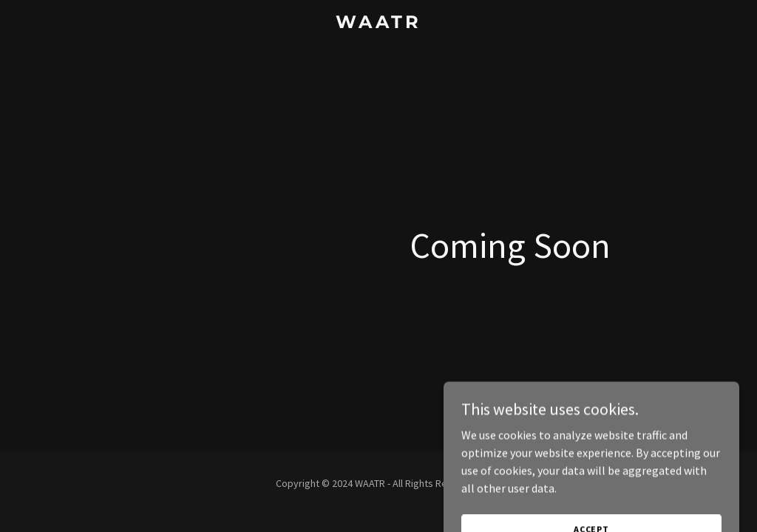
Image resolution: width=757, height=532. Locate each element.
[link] (378, 24)
